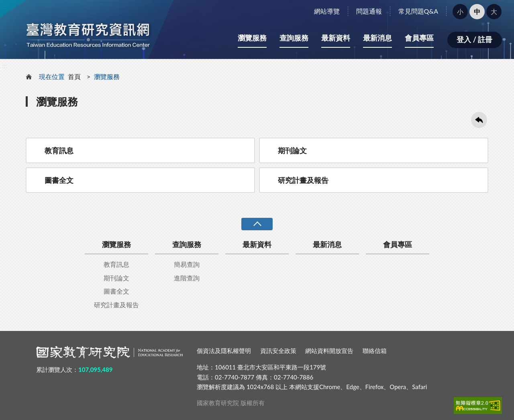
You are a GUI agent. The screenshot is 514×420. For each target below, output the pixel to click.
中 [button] (477, 11)
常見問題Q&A (418, 11)
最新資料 (336, 38)
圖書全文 (59, 180)
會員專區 (419, 38)
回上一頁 (479, 120)
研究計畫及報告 (303, 180)
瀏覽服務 (252, 38)
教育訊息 (59, 150)
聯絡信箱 (375, 351)
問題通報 (369, 11)
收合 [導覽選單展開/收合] (257, 224)
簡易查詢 (187, 264)
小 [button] (460, 11)
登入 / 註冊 (474, 39)
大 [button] (494, 11)
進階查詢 (187, 278)
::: (4, 7)
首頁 (74, 76)
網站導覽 (327, 11)
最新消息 (377, 38)
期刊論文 (292, 150)
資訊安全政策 (278, 351)
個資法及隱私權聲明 (224, 351)
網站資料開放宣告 (329, 351)
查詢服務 (294, 38)
